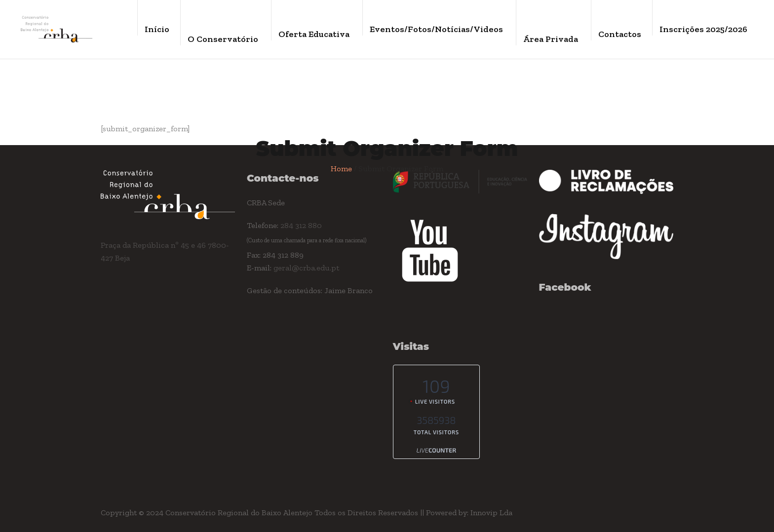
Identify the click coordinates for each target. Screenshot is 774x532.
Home (341, 169)
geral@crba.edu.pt (306, 268)
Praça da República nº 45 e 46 (154, 245)
